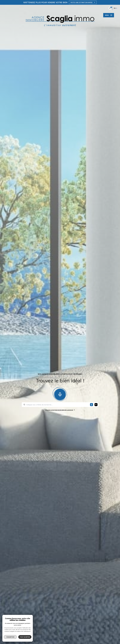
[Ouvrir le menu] (109, 15)
